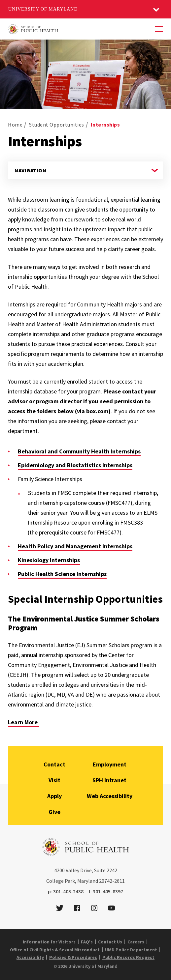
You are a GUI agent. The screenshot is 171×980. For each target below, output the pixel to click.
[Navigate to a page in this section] (85, 170)
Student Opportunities (57, 125)
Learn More (23, 722)
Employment (110, 764)
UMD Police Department (131, 950)
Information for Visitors (49, 942)
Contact (54, 764)
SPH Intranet (109, 780)
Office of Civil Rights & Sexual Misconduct (55, 950)
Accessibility (30, 957)
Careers (136, 942)
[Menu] (159, 29)
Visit (54, 780)
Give (54, 812)
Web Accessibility (110, 796)
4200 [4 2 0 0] (59, 870)
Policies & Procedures (73, 957)
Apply (54, 796)
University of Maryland (43, 9)
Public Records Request (128, 957)
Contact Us (110, 942)
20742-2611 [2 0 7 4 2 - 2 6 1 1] (112, 881)
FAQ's (87, 942)
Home (15, 125)
